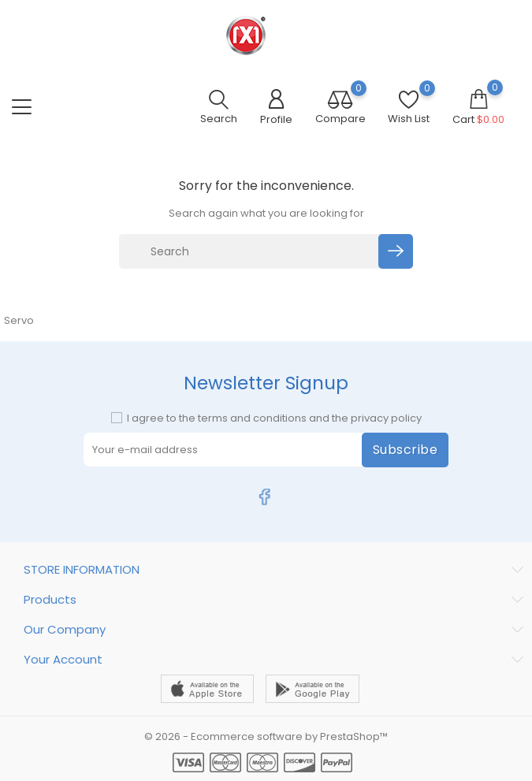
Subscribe (406, 450)
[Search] (251, 251)
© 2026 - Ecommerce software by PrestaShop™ (266, 736)
